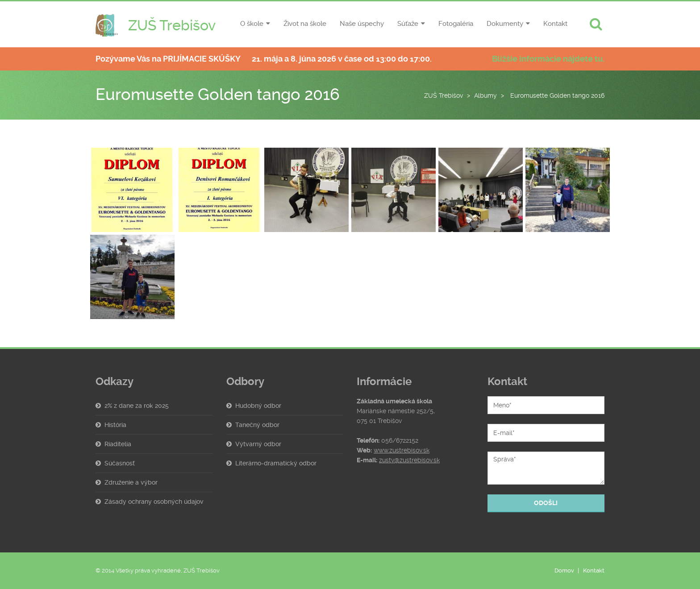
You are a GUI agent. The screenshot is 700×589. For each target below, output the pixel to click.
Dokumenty (505, 24)
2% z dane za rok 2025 (137, 406)
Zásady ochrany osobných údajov (154, 502)
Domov (564, 570)
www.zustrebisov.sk (402, 450)
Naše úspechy (362, 24)
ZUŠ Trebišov (444, 95)
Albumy (485, 95)
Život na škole (305, 24)
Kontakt (555, 24)
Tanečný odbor (257, 425)
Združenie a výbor (131, 482)
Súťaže (408, 24)
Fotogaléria (456, 24)
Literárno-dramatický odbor (276, 463)
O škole (252, 24)
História (115, 425)
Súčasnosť (120, 463)
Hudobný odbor (258, 406)
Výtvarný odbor (258, 444)
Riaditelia (118, 444)
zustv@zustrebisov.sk (409, 460)
